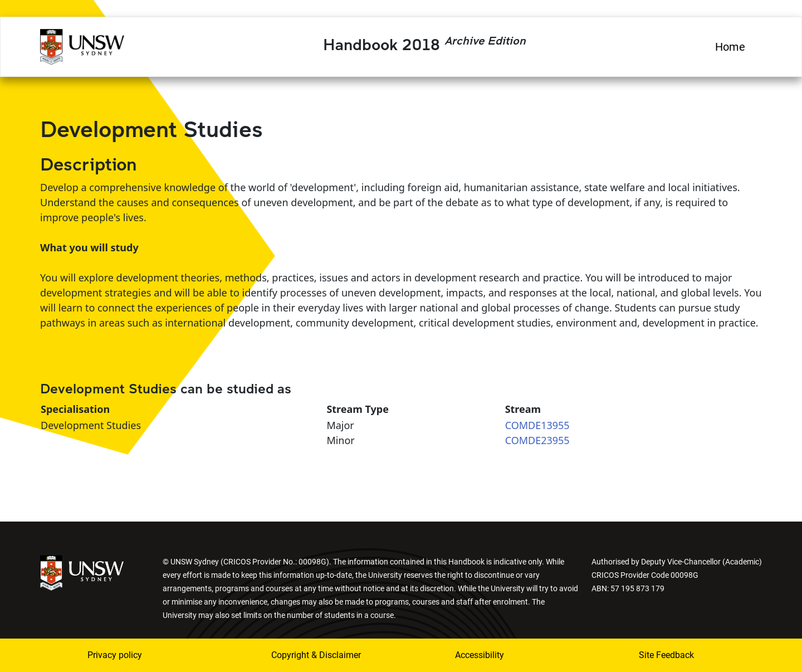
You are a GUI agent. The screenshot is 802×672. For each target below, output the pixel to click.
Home (730, 47)
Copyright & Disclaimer (316, 655)
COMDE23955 (537, 440)
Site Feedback (666, 655)
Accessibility (480, 655)
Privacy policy (115, 655)
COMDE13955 (537, 425)
